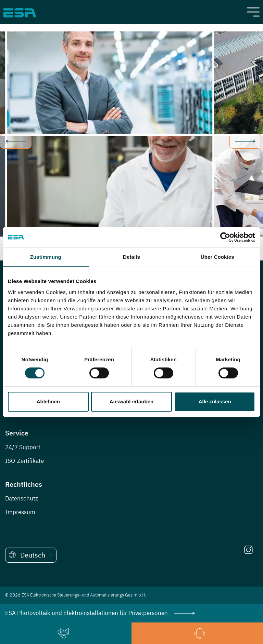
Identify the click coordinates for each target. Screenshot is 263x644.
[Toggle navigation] (253, 12)
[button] (31, 555)
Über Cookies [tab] (217, 257)
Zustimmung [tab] (46, 257)
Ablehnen (48, 401)
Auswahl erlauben (131, 401)
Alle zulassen (215, 401)
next (245, 141)
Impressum (20, 512)
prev (16, 141)
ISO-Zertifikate (24, 461)
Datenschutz (22, 498)
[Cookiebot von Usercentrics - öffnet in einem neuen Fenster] (225, 237)
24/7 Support (23, 447)
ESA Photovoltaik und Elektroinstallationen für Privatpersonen (100, 613)
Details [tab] (131, 257)
